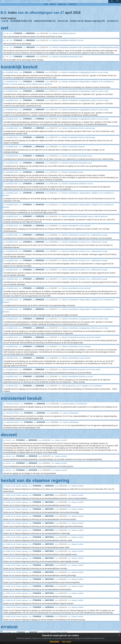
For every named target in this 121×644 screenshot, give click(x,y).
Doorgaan (54, 641)
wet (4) (5, 21)
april (69, 13)
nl (112, 1)
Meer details (66, 642)
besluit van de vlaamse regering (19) (87, 21)
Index (12, 13)
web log (62, 4)
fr (117, 1)
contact (72, 4)
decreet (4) (63, 21)
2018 (77, 13)
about (53, 4)
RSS (46, 4)
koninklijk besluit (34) (21, 21)
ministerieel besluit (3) (45, 21)
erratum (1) (113, 21)
